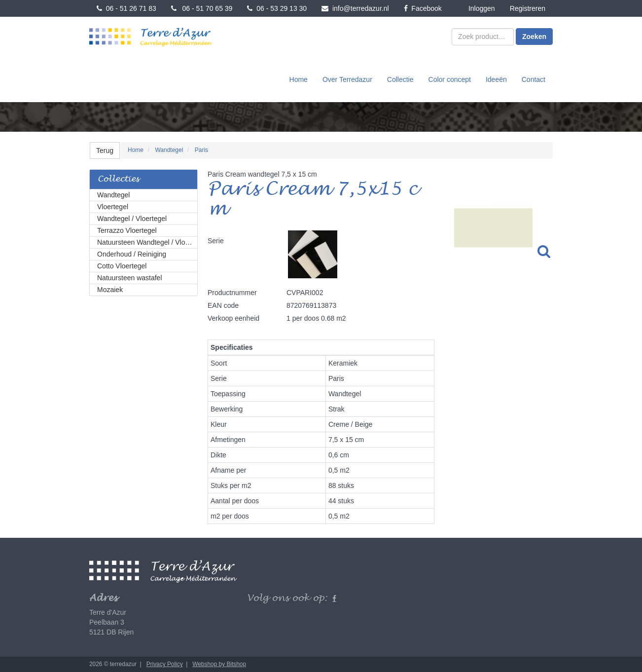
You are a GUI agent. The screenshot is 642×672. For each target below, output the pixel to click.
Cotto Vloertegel (122, 266)
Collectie (400, 79)
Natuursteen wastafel (130, 278)
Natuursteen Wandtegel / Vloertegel (147, 242)
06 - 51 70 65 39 (202, 8)
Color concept (450, 79)
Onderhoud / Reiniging (132, 254)
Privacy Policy (165, 664)
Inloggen (482, 8)
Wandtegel (113, 195)
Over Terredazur (347, 79)
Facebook (423, 8)
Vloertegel (113, 207)
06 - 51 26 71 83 (126, 8)
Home (299, 79)
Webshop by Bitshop (219, 664)
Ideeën (496, 79)
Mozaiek (110, 290)
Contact (534, 79)
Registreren (528, 8)
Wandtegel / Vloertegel (132, 219)
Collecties (118, 179)
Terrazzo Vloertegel (127, 230)
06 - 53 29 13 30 (277, 8)
